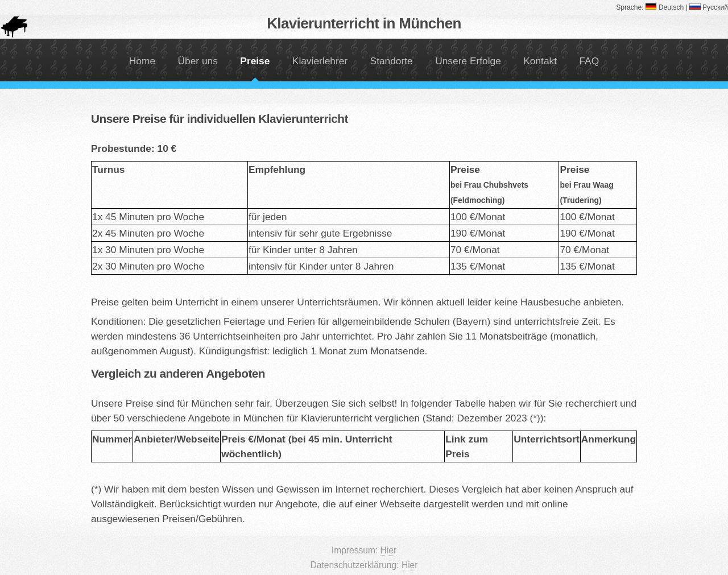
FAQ (589, 61)
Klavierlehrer (320, 61)
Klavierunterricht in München (364, 23)
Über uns (198, 61)
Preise (255, 61)
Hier (389, 550)
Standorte (392, 61)
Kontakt (540, 61)
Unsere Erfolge (468, 61)
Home (142, 61)
